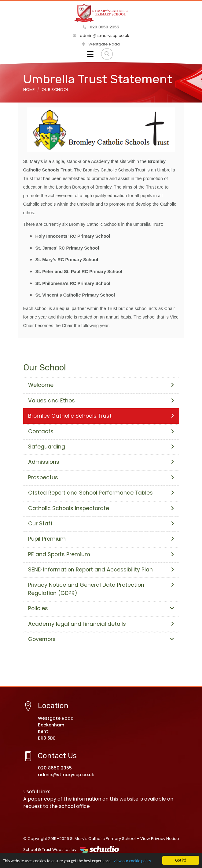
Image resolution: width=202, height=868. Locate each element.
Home (29, 90)
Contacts (101, 431)
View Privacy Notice (160, 839)
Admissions (101, 462)
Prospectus (101, 477)
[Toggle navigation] (90, 54)
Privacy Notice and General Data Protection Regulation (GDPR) (101, 589)
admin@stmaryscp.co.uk (101, 36)
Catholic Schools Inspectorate (101, 508)
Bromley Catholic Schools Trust (101, 416)
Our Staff (101, 524)
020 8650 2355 (101, 27)
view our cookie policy (132, 861)
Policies (101, 608)
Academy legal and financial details (101, 624)
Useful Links (37, 792)
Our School (55, 90)
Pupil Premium (101, 539)
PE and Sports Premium (101, 554)
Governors (101, 639)
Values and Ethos (101, 401)
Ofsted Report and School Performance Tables (101, 493)
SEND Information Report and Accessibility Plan (101, 570)
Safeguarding (101, 447)
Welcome (101, 385)
